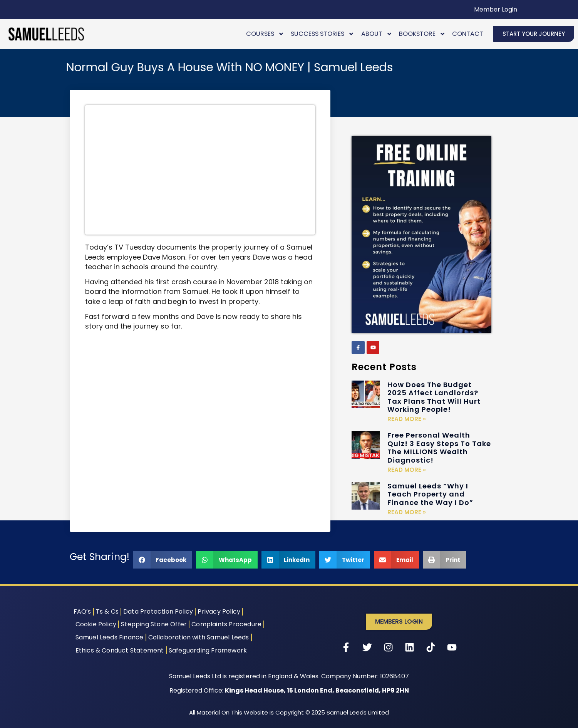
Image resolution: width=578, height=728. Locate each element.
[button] (163, 560)
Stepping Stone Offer (154, 624)
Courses (265, 34)
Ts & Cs (107, 611)
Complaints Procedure (226, 624)
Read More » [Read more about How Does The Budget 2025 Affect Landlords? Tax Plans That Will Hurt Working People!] (407, 419)
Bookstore (422, 34)
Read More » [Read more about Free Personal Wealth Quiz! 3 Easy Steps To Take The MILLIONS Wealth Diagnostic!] (407, 470)
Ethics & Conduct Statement (120, 650)
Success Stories (323, 34)
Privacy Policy (219, 611)
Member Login (496, 9)
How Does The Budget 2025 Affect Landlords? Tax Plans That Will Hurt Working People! (434, 397)
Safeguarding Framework (208, 650)
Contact (468, 34)
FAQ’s (82, 611)
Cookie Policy (96, 624)
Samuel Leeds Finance (110, 637)
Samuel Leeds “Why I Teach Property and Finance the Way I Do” (430, 494)
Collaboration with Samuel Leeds (199, 637)
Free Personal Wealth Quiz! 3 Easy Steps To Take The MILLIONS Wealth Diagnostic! (439, 448)
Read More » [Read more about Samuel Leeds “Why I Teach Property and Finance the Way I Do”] (407, 512)
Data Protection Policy (158, 611)
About (377, 34)
